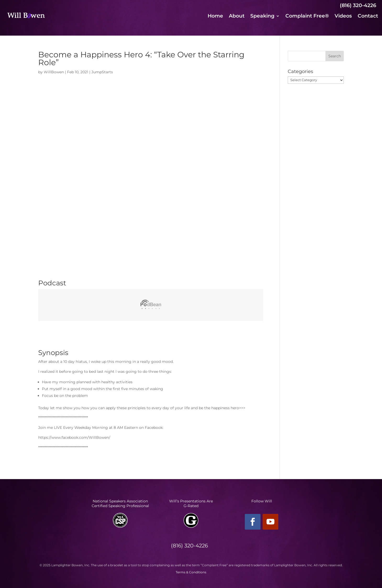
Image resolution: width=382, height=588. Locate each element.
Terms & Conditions (191, 572)
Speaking (262, 16)
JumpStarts (102, 72)
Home (215, 16)
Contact (368, 16)
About (237, 16)
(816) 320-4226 (358, 5)
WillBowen (54, 72)
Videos (343, 16)
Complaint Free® (307, 16)
